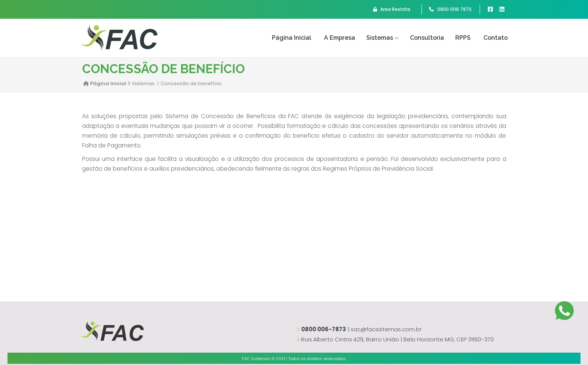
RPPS (463, 38)
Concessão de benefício (191, 83)
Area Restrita (392, 9)
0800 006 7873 (450, 9)
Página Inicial (292, 38)
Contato (496, 38)
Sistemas (380, 38)
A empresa (340, 38)
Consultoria (427, 38)
